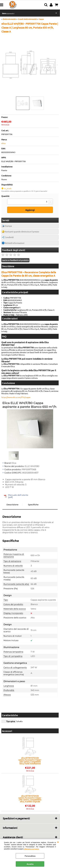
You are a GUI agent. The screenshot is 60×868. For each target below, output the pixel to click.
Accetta (30, 864)
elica (3, 143)
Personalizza (30, 856)
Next (57, 65)
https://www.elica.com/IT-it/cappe (16, 397)
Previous (3, 65)
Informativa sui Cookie (31, 849)
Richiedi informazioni (15, 243)
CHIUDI (58, 842)
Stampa (8, 226)
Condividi (9, 237)
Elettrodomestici (8, 13)
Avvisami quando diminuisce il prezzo (22, 232)
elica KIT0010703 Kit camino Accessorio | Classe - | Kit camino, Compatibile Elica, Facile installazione (30, 761)
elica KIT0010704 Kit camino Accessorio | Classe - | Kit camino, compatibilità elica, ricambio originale (30, 799)
